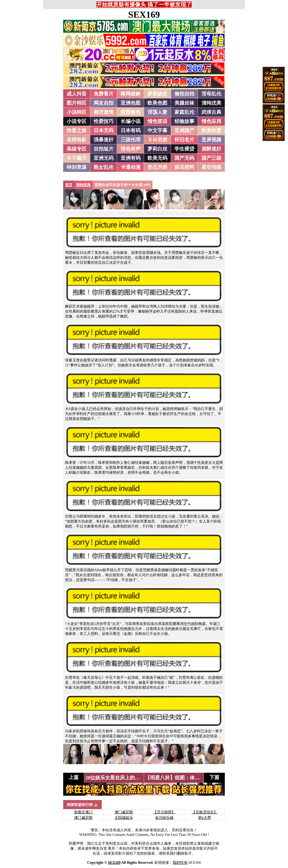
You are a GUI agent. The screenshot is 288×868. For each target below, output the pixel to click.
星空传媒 (211, 167)
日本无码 (104, 131)
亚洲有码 (131, 158)
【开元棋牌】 (164, 812)
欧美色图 (157, 103)
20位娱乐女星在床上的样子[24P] (121, 778)
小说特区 (77, 112)
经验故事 (184, 121)
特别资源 (77, 167)
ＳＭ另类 (157, 140)
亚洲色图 (131, 103)
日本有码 (131, 131)
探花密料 (184, 167)
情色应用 (211, 121)
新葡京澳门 (83, 812)
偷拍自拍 (184, 94)
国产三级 (211, 158)
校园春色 (131, 112)
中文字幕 (157, 131)
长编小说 (131, 121)
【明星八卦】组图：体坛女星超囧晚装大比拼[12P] (200, 778)
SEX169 (144, 15)
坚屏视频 (211, 140)
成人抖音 (77, 94)
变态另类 (157, 167)
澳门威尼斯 (124, 812)
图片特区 (77, 103)
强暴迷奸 (104, 140)
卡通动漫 (131, 167)
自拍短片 (104, 149)
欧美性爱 (211, 131)
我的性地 (180, 862)
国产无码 (184, 158)
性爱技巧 (104, 121)
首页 (69, 185)
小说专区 (77, 121)
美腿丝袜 (184, 103)
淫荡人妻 (157, 112)
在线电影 (77, 140)
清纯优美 (211, 103)
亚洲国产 (184, 131)
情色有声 (131, 149)
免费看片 (104, 94)
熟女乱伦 (104, 167)
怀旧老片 (184, 140)
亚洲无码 (104, 158)
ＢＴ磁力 (77, 158)
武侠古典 (211, 112)
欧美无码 (157, 158)
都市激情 (104, 112)
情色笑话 (157, 121)
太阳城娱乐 (124, 818)
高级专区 (77, 149)
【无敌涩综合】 (205, 812)
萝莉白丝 (157, 149)
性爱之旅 (77, 131)
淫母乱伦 (211, 94)
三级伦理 (131, 140)
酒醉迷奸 (211, 149)
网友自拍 (104, 103)
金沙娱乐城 (164, 818)
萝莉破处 (157, 94)
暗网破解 (131, 94)
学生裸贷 (184, 149)
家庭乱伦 (184, 112)
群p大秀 (205, 818)
